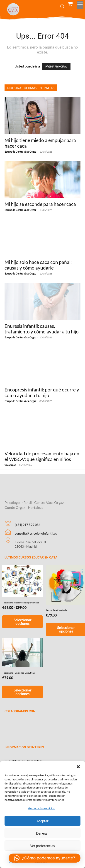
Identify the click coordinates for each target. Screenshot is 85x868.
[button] (78, 767)
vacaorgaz (10, 465)
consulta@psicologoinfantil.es (36, 527)
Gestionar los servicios (41, 808)
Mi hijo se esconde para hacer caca (40, 204)
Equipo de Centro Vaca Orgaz (20, 152)
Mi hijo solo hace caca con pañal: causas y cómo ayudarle (38, 265)
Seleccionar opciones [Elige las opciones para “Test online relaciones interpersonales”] (22, 616)
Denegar (42, 833)
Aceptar (42, 821)
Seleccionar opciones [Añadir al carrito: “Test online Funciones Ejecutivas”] (22, 686)
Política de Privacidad (25, 755)
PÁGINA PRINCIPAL (56, 66)
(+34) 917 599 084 (28, 519)
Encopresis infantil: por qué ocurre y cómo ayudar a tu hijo (42, 392)
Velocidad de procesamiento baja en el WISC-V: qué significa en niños (42, 456)
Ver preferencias (42, 846)
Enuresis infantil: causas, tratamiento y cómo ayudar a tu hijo (42, 329)
